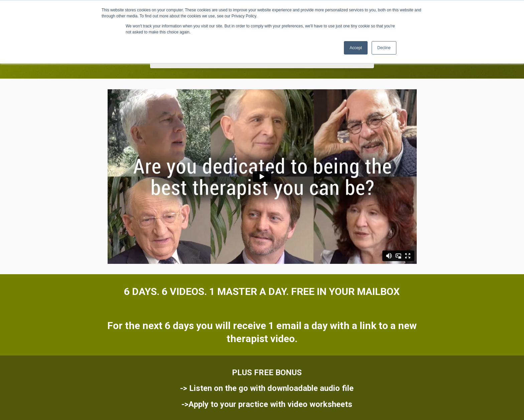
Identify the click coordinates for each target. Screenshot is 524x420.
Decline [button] (384, 48)
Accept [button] (356, 48)
